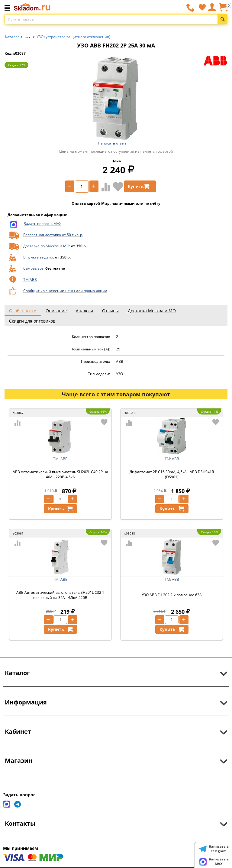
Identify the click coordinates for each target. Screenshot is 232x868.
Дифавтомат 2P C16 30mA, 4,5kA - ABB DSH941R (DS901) (172, 474)
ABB (64, 459)
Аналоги (84, 311)
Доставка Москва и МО (152, 311)
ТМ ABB (30, 280)
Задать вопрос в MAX (43, 224)
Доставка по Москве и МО (46, 246)
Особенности (23, 311)
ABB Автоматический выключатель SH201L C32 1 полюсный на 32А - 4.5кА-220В (60, 595)
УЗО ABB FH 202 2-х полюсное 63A (172, 595)
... (28, 35)
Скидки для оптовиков (32, 321)
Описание (56, 311)
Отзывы (110, 311)
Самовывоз (33, 268)
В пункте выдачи (38, 257)
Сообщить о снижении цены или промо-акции (65, 291)
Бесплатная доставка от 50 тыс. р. (53, 235)
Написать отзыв (112, 143)
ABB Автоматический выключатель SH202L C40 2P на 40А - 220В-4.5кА (60, 474)
